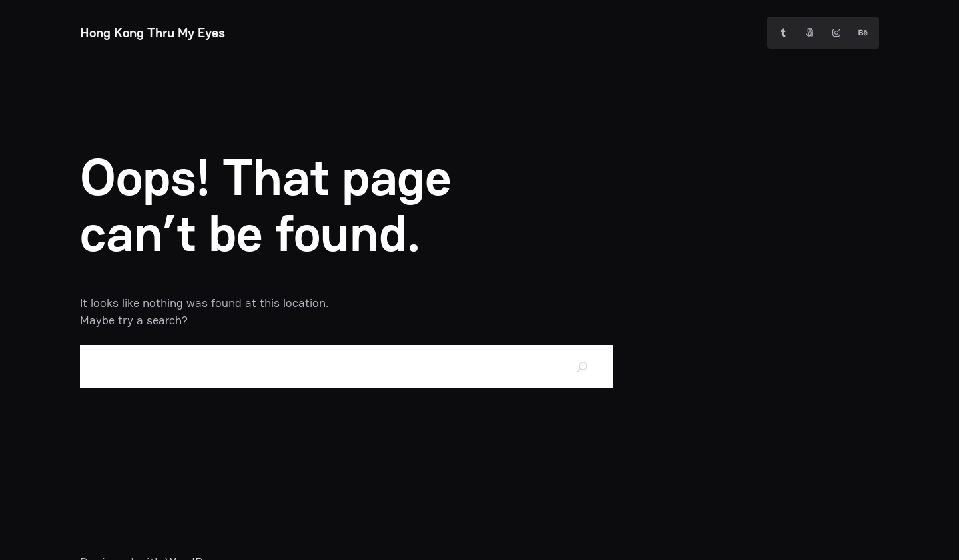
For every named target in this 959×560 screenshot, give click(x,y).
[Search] (583, 366)
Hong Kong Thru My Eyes (153, 33)
